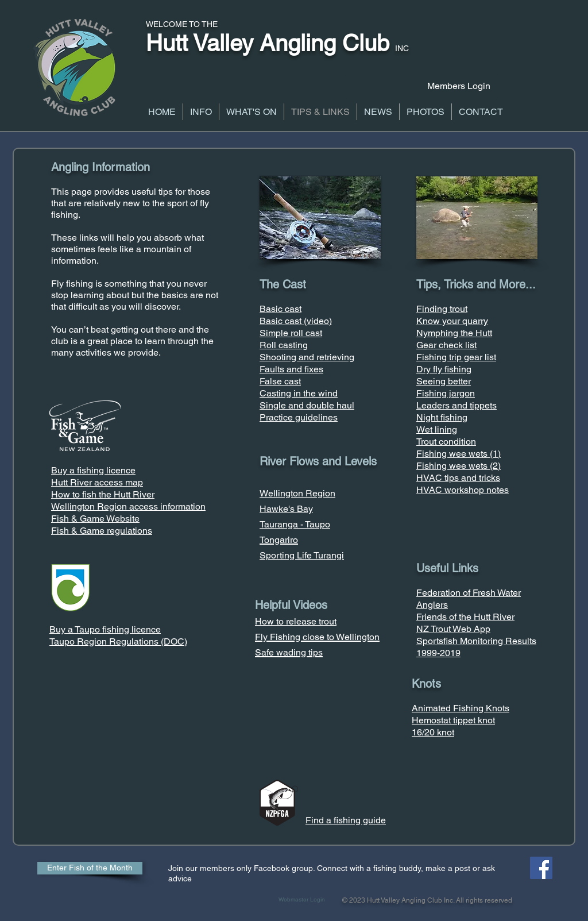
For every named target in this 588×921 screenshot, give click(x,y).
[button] (201, 112)
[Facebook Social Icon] (541, 868)
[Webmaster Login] (302, 900)
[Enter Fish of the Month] (90, 868)
